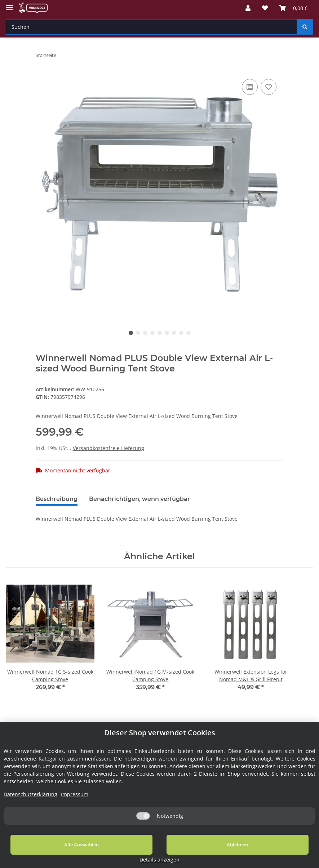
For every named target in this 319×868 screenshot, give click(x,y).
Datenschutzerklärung (30, 803)
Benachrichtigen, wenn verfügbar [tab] (139, 499)
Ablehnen (176, 853)
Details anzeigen (274, 860)
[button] (248, 8)
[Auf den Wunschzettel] (269, 87)
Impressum (75, 803)
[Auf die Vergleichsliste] (250, 87)
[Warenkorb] (293, 8)
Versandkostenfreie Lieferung (108, 448)
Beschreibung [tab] (57, 499)
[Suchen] (151, 27)
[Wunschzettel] (265, 8)
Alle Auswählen (61, 853)
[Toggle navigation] (9, 5)
